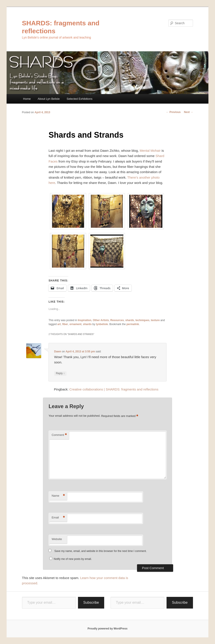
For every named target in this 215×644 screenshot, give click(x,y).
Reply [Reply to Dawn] (60, 373)
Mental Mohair (150, 151)
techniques (142, 320)
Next (188, 112)
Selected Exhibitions (79, 99)
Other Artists (101, 320)
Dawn (58, 352)
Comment (59, 435)
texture (155, 320)
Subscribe (91, 602)
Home (27, 99)
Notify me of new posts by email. (73, 559)
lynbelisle (102, 324)
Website (57, 539)
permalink (133, 324)
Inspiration (84, 320)
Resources (117, 320)
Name (58, 496)
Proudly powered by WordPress (107, 629)
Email (58, 518)
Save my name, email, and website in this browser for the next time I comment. (101, 551)
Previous (173, 112)
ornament (75, 324)
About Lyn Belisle (49, 99)
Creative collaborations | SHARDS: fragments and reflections (114, 389)
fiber (65, 324)
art (59, 324)
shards (130, 320)
